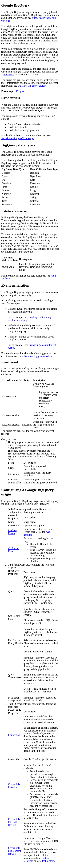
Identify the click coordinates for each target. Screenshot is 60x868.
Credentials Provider (14, 786)
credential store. (47, 861)
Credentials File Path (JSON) (14, 822)
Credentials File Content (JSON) (15, 851)
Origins (20, 91)
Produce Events (12, 532)
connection (9, 74)
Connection (14, 735)
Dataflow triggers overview (32, 86)
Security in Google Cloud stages (18, 138)
